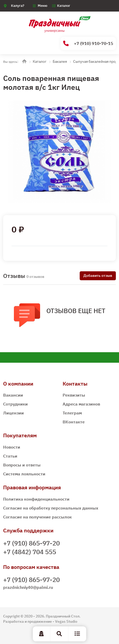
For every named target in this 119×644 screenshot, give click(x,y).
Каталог (64, 6)
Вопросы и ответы (22, 465)
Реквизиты (74, 395)
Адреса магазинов (81, 404)
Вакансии (13, 395)
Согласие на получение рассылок (37, 517)
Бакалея (60, 61)
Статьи (10, 456)
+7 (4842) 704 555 (30, 552)
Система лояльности (24, 474)
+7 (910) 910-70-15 (88, 43)
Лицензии (13, 413)
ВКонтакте (74, 422)
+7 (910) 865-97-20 (31, 543)
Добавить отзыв (98, 276)
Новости (12, 447)
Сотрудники (15, 404)
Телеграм (72, 413)
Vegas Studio (66, 621)
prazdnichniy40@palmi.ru (28, 587)
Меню (43, 6)
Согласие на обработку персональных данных (51, 508)
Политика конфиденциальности (36, 499)
